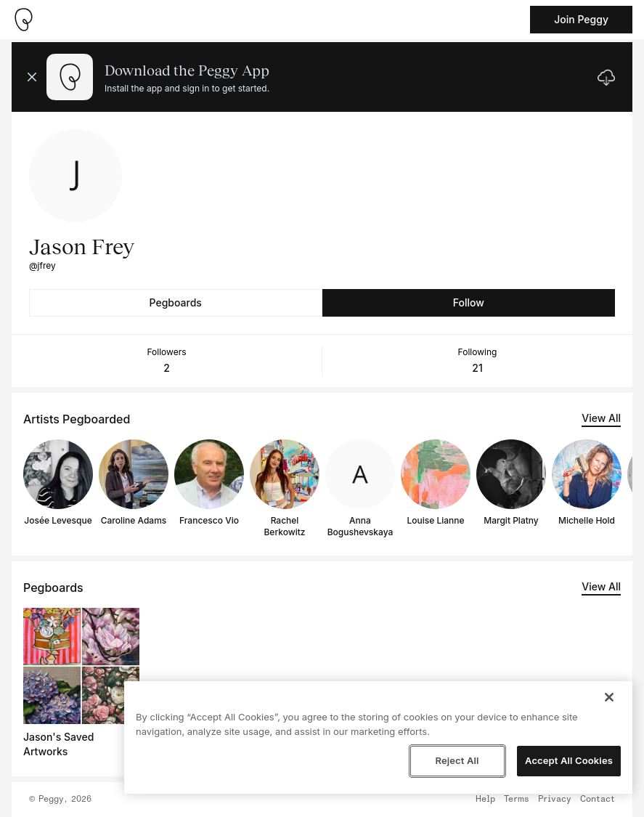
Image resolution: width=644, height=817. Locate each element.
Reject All (457, 760)
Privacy (555, 800)
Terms (517, 800)
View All (601, 418)
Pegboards (176, 302)
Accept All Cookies (569, 760)
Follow (469, 302)
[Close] (609, 697)
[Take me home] (23, 20)
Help (485, 800)
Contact (598, 800)
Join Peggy (581, 19)
